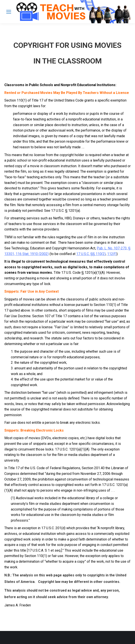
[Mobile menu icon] (9, 12)
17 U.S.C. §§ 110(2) (91, 254)
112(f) (112, 254)
